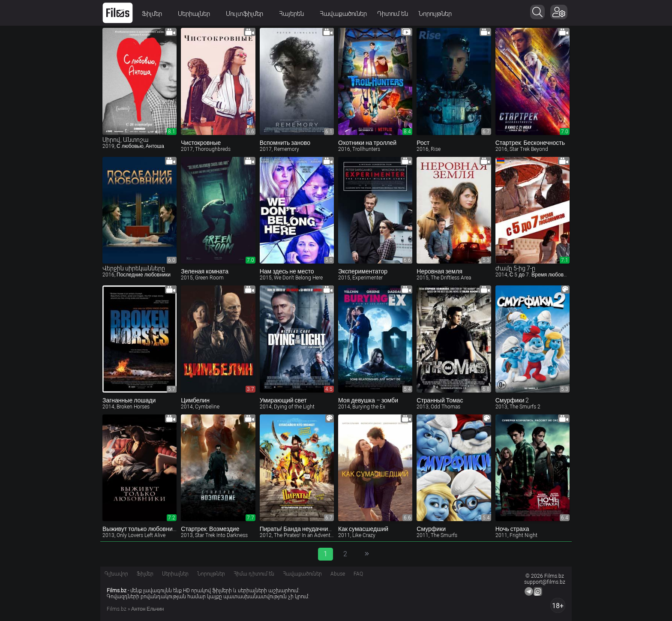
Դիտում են (393, 14)
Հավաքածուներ (343, 14)
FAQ (358, 574)
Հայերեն (294, 14)
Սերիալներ (197, 14)
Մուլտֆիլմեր (247, 14)
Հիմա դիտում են (254, 574)
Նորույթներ (435, 14)
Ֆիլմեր (155, 14)
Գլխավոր (116, 574)
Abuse (338, 574)
